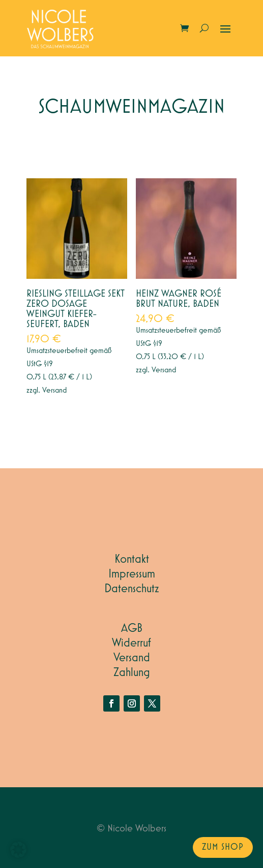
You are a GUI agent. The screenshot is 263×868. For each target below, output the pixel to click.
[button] (18, 850)
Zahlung (132, 672)
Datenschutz (132, 589)
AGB (132, 628)
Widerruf (131, 643)
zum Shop (223, 847)
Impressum (132, 574)
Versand (54, 391)
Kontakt (132, 559)
